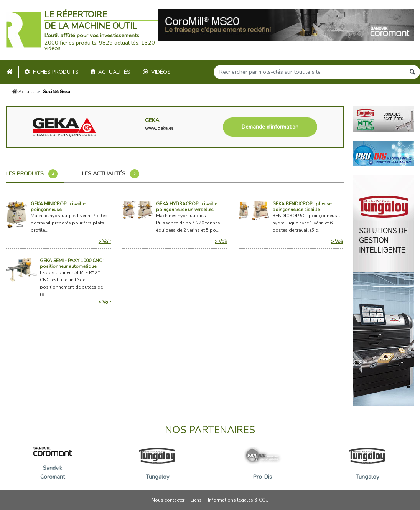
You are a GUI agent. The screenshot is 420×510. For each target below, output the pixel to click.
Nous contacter (168, 500)
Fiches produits (52, 72)
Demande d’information (270, 127)
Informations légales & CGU (238, 500)
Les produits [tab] (32, 174)
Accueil (23, 92)
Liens (196, 500)
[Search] (310, 72)
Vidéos (157, 72)
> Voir (105, 241)
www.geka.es (159, 128)
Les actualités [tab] (111, 174)
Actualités (111, 72)
